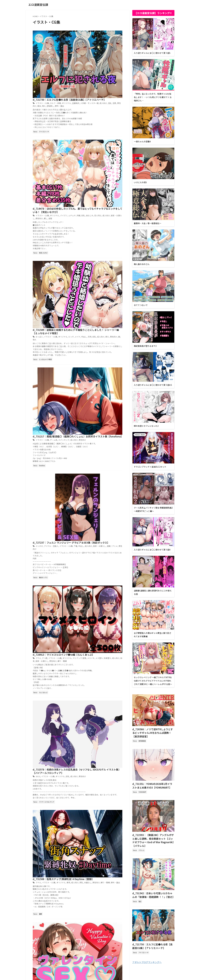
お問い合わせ (117, 964)
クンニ (87, 488)
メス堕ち (95, 315)
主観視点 (117, 40)
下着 (117, 261)
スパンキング (106, 210)
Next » (94, 586)
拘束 (116, 315)
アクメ (82, 312)
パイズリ (106, 100)
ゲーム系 (97, 210)
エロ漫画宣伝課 (38, 5)
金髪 (86, 106)
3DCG (82, 379)
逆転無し (87, 45)
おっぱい (83, 161)
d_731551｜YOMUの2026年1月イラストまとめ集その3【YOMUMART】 (153, 781)
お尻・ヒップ (100, 485)
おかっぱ (83, 485)
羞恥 (111, 541)
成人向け (98, 42)
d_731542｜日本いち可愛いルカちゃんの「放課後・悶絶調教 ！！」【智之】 (153, 884)
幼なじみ (85, 103)
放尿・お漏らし (110, 103)
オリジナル (109, 40)
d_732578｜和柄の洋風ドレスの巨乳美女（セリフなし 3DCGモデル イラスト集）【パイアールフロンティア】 (99, 372)
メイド (119, 161)
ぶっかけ (83, 261)
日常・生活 (89, 541)
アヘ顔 (88, 312)
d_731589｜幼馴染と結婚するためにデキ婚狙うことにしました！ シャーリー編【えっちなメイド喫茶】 (99, 154)
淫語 (109, 42)
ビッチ (113, 161)
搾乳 (79, 436)
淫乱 (104, 42)
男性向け (115, 42)
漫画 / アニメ (107, 264)
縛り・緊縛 (100, 318)
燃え (101, 164)
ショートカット (97, 488)
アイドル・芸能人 (94, 261)
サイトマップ (103, 964)
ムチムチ (114, 100)
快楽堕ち (103, 315)
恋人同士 (92, 103)
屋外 (118, 538)
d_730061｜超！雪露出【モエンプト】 (97, 535)
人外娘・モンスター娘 (85, 42)
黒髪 (106, 491)
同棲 (120, 100)
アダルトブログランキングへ (147, 950)
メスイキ (87, 315)
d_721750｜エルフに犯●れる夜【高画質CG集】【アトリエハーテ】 (152, 935)
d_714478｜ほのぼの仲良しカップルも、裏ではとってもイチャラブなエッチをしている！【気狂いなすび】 (99, 93)
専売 (111, 434)
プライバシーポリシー (86, 964)
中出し (79, 164)
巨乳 (79, 103)
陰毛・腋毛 (99, 491)
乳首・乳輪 (108, 488)
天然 (85, 164)
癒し (81, 106)
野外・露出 (96, 45)
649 (85, 586)
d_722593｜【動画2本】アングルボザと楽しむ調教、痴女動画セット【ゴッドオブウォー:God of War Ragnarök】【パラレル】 (153, 833)
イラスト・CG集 (86, 40)
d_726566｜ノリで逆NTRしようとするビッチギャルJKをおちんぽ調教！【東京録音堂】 (153, 731)
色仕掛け (91, 491)
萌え (81, 45)
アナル (82, 434)
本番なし (85, 436)
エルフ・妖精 (98, 40)
